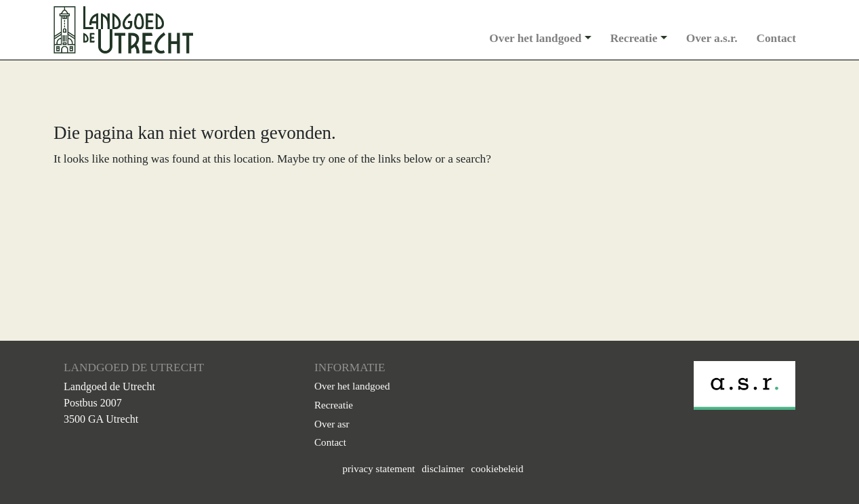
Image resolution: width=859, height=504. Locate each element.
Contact (777, 38)
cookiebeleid (497, 469)
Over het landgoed (535, 38)
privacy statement (378, 469)
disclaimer (443, 469)
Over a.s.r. (712, 38)
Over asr (332, 424)
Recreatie (634, 38)
